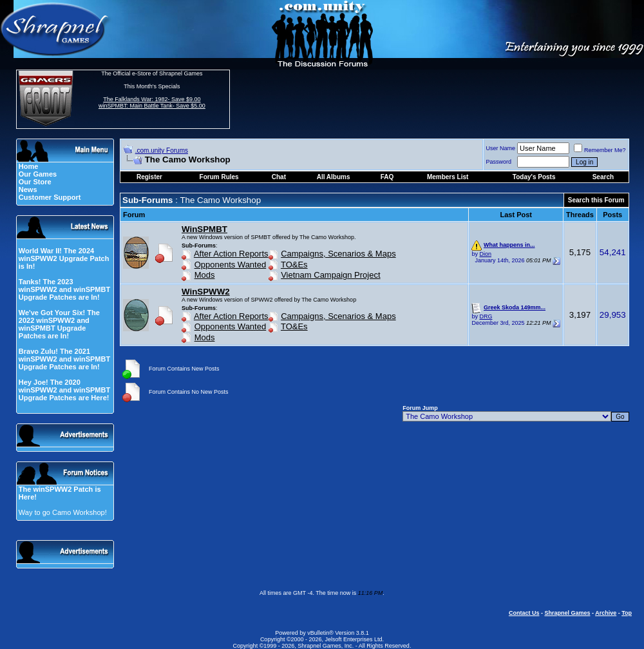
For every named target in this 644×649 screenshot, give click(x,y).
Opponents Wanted (231, 265)
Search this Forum (596, 200)
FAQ (387, 177)
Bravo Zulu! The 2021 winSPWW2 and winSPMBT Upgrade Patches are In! (64, 359)
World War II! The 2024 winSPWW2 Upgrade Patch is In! (64, 258)
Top (627, 613)
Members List (448, 177)
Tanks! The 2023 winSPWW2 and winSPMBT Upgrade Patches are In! (64, 289)
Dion (485, 254)
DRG (486, 316)
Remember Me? (600, 150)
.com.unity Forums (162, 150)
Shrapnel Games (567, 613)
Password (499, 162)
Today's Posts (534, 177)
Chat (279, 177)
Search (603, 177)
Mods (205, 275)
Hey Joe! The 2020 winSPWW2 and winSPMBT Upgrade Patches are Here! (64, 390)
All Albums (334, 177)
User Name (501, 148)
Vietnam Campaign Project (330, 275)
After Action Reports (231, 254)
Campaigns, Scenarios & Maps (338, 254)
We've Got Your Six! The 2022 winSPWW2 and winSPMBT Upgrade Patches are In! (59, 324)
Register (149, 177)
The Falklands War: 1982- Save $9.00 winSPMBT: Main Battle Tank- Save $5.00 (152, 102)
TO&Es (294, 265)
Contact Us (524, 613)
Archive (606, 613)
